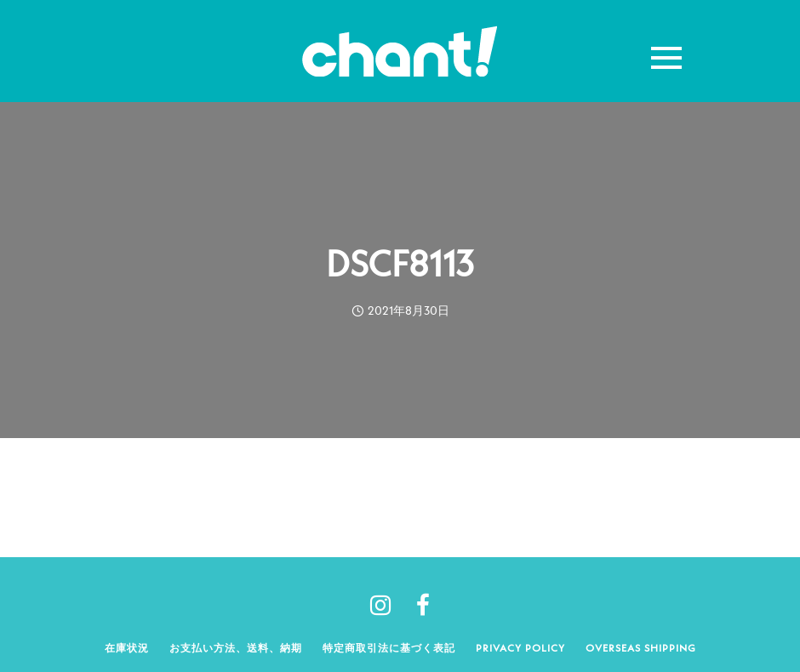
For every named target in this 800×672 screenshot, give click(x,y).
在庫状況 (127, 648)
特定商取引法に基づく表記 (389, 648)
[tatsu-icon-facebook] (423, 605)
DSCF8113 (400, 264)
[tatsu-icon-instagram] (387, 605)
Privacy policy (520, 648)
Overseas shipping (641, 648)
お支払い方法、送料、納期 (236, 648)
